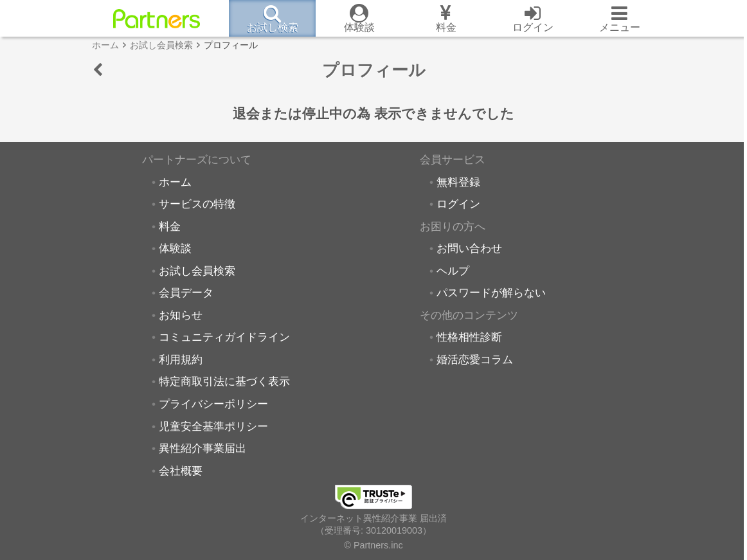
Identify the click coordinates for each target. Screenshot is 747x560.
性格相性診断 (469, 337)
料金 (170, 226)
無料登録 (458, 182)
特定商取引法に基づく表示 (224, 381)
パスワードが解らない (491, 293)
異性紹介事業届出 (203, 448)
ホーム (175, 182)
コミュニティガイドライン (224, 337)
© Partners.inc (373, 545)
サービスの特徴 (197, 204)
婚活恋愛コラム (475, 359)
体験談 (175, 248)
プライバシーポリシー (213, 404)
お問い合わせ (469, 248)
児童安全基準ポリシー (213, 426)
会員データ (186, 293)
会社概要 (181, 471)
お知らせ (181, 315)
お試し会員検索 (197, 271)
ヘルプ (453, 271)
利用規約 (181, 359)
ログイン (458, 204)
